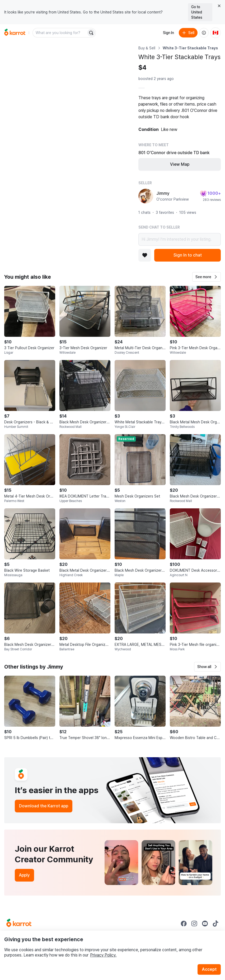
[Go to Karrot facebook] (184, 924)
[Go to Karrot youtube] (205, 924)
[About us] (204, 33)
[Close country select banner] (219, 6)
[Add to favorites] (145, 255)
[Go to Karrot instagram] (194, 924)
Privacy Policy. (103, 955)
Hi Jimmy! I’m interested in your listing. (180, 239)
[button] (207, 277)
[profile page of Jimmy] (146, 196)
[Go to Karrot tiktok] (215, 924)
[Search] (91, 33)
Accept (209, 969)
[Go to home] (15, 33)
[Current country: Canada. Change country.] (215, 33)
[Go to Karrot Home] (19, 924)
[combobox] (60, 33)
